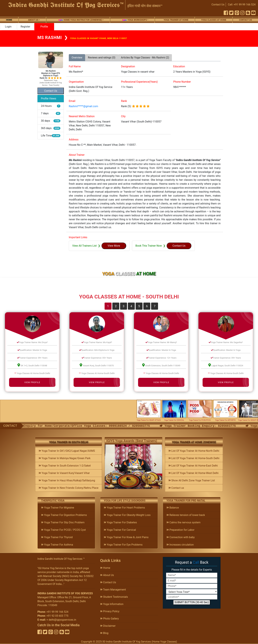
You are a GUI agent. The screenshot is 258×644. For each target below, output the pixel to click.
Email (72, 101)
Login (8, 27)
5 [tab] (139, 306)
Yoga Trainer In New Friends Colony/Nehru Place (69, 488)
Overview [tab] (77, 58)
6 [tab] (147, 306)
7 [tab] (155, 306)
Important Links (78, 237)
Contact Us (218, 5)
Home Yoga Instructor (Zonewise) (80, 20)
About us (33, 20)
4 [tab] (131, 306)
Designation (128, 66)
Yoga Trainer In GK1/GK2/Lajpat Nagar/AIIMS (67, 451)
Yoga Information (112, 604)
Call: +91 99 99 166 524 (242, 5)
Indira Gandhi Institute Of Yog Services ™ (61, 559)
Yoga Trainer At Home (176, 20)
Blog (104, 633)
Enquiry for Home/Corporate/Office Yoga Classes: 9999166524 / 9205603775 (125, 426)
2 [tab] (116, 306)
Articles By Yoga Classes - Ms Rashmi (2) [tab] (145, 58)
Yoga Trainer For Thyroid (57, 537)
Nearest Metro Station (82, 116)
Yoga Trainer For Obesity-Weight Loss (127, 515)
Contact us (176, 488)
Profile (44, 27)
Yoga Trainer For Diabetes (120, 522)
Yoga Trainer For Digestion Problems (64, 515)
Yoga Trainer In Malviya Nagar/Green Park (64, 458)
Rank (124, 101)
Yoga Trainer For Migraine (58, 508)
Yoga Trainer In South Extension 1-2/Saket (65, 466)
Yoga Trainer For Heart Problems (124, 508)
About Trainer (77, 155)
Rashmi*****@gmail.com (83, 106)
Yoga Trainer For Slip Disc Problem (63, 522)
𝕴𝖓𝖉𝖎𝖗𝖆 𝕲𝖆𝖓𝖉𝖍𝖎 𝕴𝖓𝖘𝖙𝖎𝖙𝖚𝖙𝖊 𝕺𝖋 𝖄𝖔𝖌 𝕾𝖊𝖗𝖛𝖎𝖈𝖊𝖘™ (66, 5)
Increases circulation (180, 545)
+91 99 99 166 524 (57, 612)
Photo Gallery (109, 619)
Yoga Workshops (134, 20)
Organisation (76, 82)
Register (25, 27)
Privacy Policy (110, 611)
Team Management (113, 590)
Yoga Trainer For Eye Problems (123, 545)
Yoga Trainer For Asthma (57, 545)
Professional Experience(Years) (139, 82)
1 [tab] (108, 306)
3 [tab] (124, 306)
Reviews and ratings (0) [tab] (102, 58)
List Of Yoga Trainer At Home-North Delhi (194, 451)
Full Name (75, 66)
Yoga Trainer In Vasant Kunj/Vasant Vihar (64, 473)
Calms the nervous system (183, 522)
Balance (173, 508)
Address (74, 140)
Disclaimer (108, 626)
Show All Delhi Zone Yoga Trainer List (192, 480)
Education (179, 66)
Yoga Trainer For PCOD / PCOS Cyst (63, 530)
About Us (107, 575)
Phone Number (182, 82)
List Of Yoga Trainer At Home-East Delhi (193, 466)
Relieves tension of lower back (186, 515)
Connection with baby (181, 537)
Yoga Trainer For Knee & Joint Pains (126, 537)
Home (9, 20)
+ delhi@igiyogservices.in (61, 620)
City (123, 116)
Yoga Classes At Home (214, 20)
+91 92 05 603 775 (57, 616)
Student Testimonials (114, 597)
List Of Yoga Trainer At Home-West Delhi (193, 473)
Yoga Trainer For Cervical (120, 530)
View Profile (32, 382)
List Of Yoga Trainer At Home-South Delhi (194, 458)
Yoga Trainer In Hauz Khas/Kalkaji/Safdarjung (67, 480)
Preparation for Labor (180, 530)
